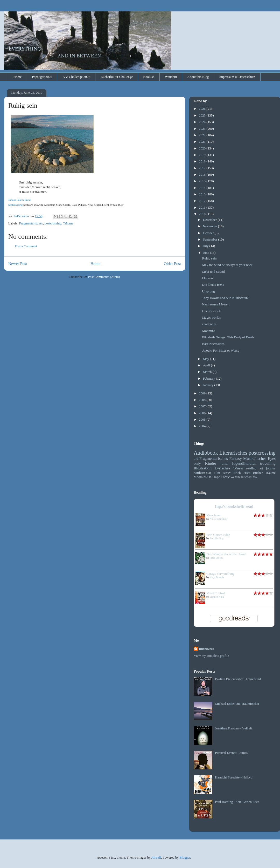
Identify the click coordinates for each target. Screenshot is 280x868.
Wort (256, 477)
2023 (203, 129)
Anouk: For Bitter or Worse (220, 350)
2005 (203, 419)
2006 (203, 413)
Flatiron (207, 278)
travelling (268, 463)
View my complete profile (211, 656)
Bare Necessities (213, 344)
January (209, 385)
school (248, 477)
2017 (203, 168)
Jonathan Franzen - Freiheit (233, 728)
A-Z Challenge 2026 (76, 77)
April (207, 365)
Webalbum (237, 477)
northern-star (202, 473)
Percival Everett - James (231, 753)
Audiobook (206, 453)
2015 (203, 181)
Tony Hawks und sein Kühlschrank (226, 298)
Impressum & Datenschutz (237, 77)
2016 (203, 175)
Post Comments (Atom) (104, 277)
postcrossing (15, 205)
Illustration (202, 468)
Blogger (185, 857)
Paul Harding (217, 538)
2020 (203, 148)
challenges (209, 324)
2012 (203, 201)
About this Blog (198, 77)
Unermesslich (211, 311)
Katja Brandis (217, 577)
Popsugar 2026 (42, 77)
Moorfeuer (214, 515)
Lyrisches (222, 468)
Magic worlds (211, 317)
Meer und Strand (213, 272)
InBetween (206, 649)
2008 (203, 400)
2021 (203, 142)
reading (251, 468)
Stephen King (217, 597)
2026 (203, 109)
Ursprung (208, 291)
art (196, 458)
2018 (203, 161)
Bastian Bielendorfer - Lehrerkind (238, 679)
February (209, 378)
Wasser (238, 468)
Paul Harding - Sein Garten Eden (237, 802)
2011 (203, 207)
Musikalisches (255, 458)
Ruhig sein (209, 258)
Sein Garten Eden (218, 535)
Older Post (172, 264)
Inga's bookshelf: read (234, 506)
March (208, 372)
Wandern (171, 77)
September (211, 239)
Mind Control (216, 593)
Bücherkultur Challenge (117, 77)
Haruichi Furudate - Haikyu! (234, 777)
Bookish (149, 77)
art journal (268, 468)
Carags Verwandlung (220, 574)
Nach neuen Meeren (216, 304)
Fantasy (236, 458)
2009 (203, 393)
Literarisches (233, 453)
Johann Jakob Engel (20, 200)
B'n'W (227, 473)
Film (217, 473)
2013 (203, 194)
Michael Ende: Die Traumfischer (237, 704)
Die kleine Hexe (213, 285)
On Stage (214, 477)
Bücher (258, 473)
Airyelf (156, 857)
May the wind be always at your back (227, 265)
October (209, 233)
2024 (203, 122)
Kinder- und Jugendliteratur (231, 463)
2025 (203, 115)
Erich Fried (242, 473)
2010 (203, 214)
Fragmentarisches (31, 223)
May (206, 359)
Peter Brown (216, 558)
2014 (203, 188)
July (206, 246)
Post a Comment (26, 246)
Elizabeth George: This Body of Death (228, 337)
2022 (203, 135)
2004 (203, 426)
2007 (203, 406)
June (206, 253)
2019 (203, 155)
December (210, 220)
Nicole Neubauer (219, 519)
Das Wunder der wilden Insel (226, 554)
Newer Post (18, 264)
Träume (68, 223)
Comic (225, 477)
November (211, 226)
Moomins (208, 331)
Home (18, 77)
